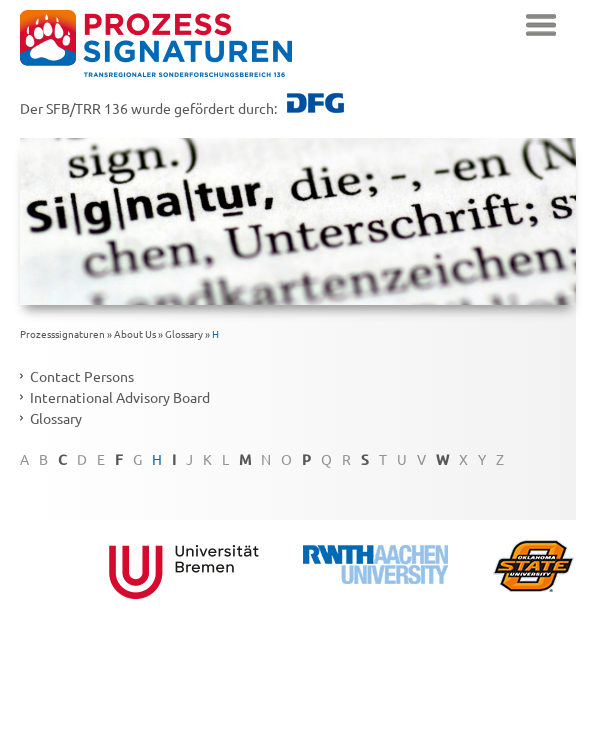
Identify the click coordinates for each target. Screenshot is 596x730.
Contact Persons (82, 376)
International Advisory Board (120, 397)
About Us (135, 333)
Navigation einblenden (541, 25)
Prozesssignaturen (62, 333)
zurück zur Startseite (156, 44)
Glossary (184, 333)
